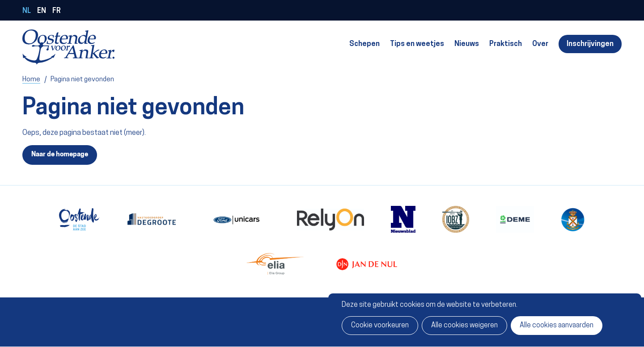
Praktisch (506, 44)
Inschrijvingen (590, 44)
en (42, 11)
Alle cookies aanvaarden (557, 326)
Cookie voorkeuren (380, 326)
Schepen (364, 44)
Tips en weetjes (417, 44)
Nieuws (467, 44)
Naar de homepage (60, 155)
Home (31, 79)
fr (57, 11)
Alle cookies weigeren (464, 326)
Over (540, 44)
